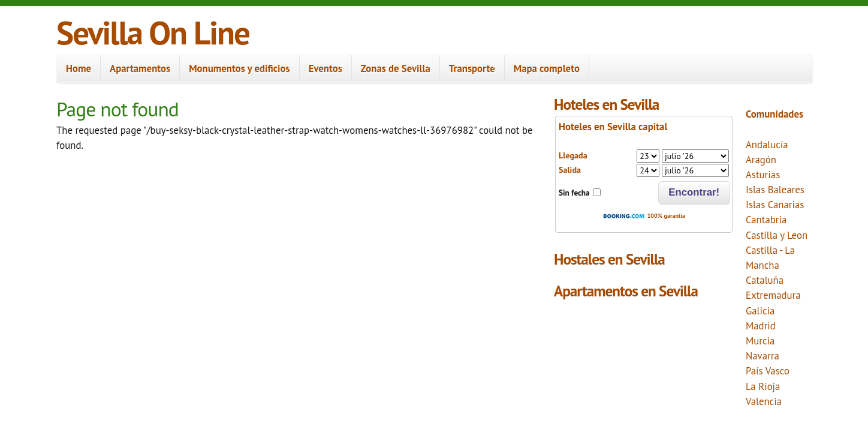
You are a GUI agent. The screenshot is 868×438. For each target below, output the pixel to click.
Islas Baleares (775, 190)
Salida (570, 170)
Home (79, 68)
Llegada (573, 155)
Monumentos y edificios (236, 69)
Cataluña (765, 280)
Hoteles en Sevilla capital (613, 127)
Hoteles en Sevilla (606, 104)
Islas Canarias (775, 205)
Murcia (760, 341)
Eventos (322, 69)
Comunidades (774, 114)
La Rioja (763, 386)
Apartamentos (140, 68)
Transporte (468, 69)
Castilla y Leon (777, 235)
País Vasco (768, 371)
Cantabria (766, 220)
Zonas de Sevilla (392, 69)
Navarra (762, 356)
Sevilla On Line (153, 32)
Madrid (761, 326)
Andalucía (767, 145)
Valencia (764, 401)
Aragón (761, 160)
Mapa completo (547, 68)
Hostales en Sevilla (609, 259)
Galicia (760, 311)
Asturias (763, 175)
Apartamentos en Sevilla (626, 291)
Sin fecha (574, 193)
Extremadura (773, 295)
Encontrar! (694, 192)
